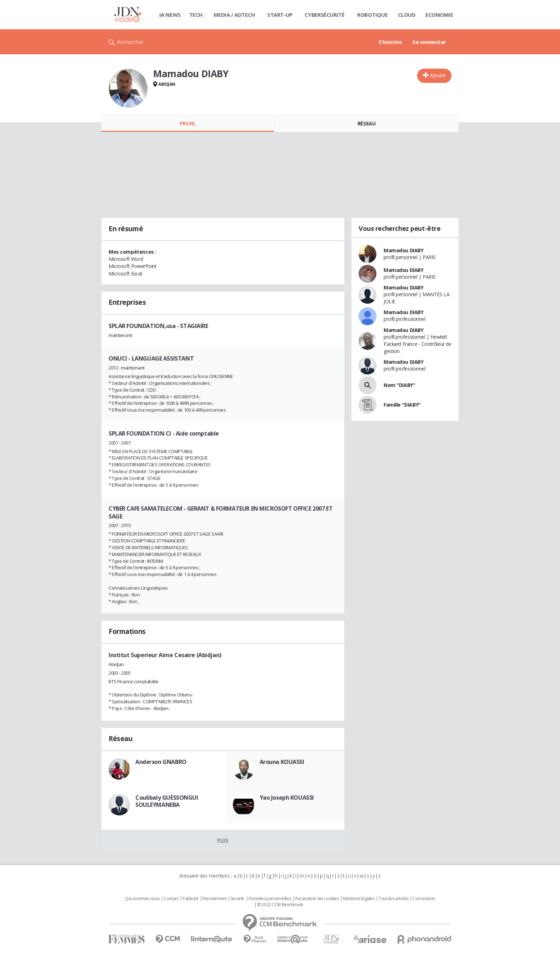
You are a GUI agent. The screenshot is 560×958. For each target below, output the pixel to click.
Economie (439, 15)
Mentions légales (359, 899)
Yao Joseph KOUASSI (287, 798)
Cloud (407, 15)
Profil (188, 123)
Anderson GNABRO (161, 762)
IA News (170, 15)
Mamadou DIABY (404, 250)
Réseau (366, 123)
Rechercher (130, 42)
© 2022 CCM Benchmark (280, 905)
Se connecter (429, 42)
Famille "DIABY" (402, 405)
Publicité (190, 899)
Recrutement (214, 899)
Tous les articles (394, 899)
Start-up (280, 15)
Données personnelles (270, 899)
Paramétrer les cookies (317, 899)
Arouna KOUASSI (282, 762)
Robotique (372, 15)
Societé (237, 899)
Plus (223, 840)
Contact (171, 899)
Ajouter (438, 75)
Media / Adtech (234, 15)
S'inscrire (390, 42)
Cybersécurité (325, 15)
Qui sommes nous (142, 899)
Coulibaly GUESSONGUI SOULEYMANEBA (167, 801)
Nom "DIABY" (399, 385)
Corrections (424, 899)
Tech (196, 15)
